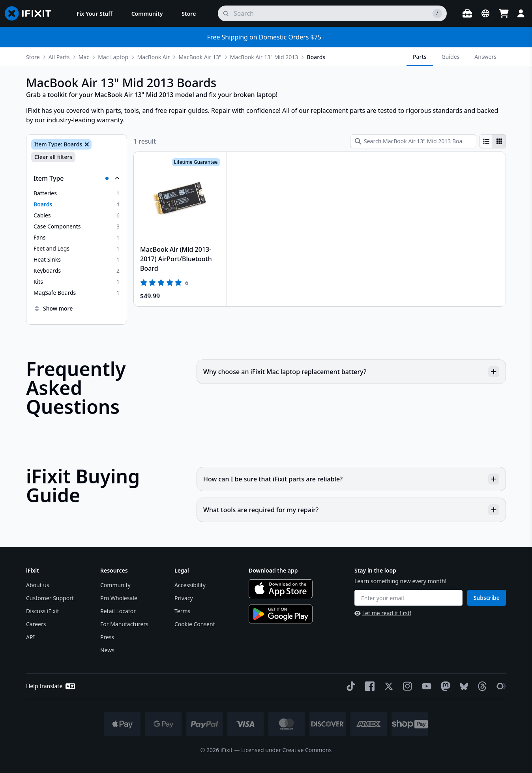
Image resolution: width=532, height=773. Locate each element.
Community (115, 585)
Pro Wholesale (119, 598)
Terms (182, 611)
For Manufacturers (124, 624)
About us (38, 585)
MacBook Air (153, 57)
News (107, 650)
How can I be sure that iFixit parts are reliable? (351, 479)
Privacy (184, 598)
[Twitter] (387, 686)
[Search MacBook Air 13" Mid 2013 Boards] (413, 141)
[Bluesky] (462, 686)
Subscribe (487, 598)
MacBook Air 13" (200, 57)
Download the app (273, 570)
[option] (77, 193)
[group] (493, 141)
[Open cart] (504, 13)
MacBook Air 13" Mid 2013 (264, 57)
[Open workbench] (467, 13)
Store (33, 57)
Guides (451, 57)
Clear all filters (53, 157)
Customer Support (50, 598)
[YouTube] (425, 686)
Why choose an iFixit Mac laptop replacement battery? (351, 372)
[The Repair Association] (500, 686)
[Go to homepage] (31, 13)
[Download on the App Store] (281, 589)
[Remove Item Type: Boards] (86, 144)
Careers (36, 624)
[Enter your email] (408, 598)
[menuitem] (95, 13)
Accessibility (190, 585)
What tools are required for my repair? (351, 510)
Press (107, 637)
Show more (53, 308)
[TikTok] (349, 686)
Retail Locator (118, 611)
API (30, 637)
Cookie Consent (195, 624)
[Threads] (481, 686)
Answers (485, 57)
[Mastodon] (444, 686)
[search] (332, 13)
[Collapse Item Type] (77, 178)
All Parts (59, 57)
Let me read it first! (383, 613)
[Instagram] (406, 686)
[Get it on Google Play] (281, 614)
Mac (84, 57)
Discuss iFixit (43, 611)
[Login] (521, 13)
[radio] (486, 141)
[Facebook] (368, 686)
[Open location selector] (485, 13)
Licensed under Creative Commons (286, 750)
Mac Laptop (113, 57)
